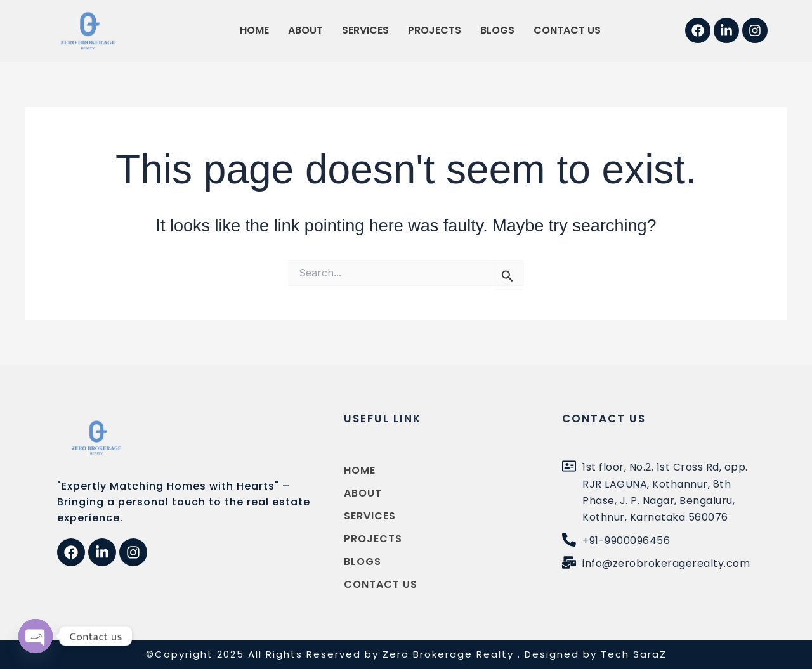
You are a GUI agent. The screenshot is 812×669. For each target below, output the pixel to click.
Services (365, 30)
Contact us (567, 30)
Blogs (497, 30)
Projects (435, 30)
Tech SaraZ (634, 654)
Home (254, 30)
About (305, 30)
